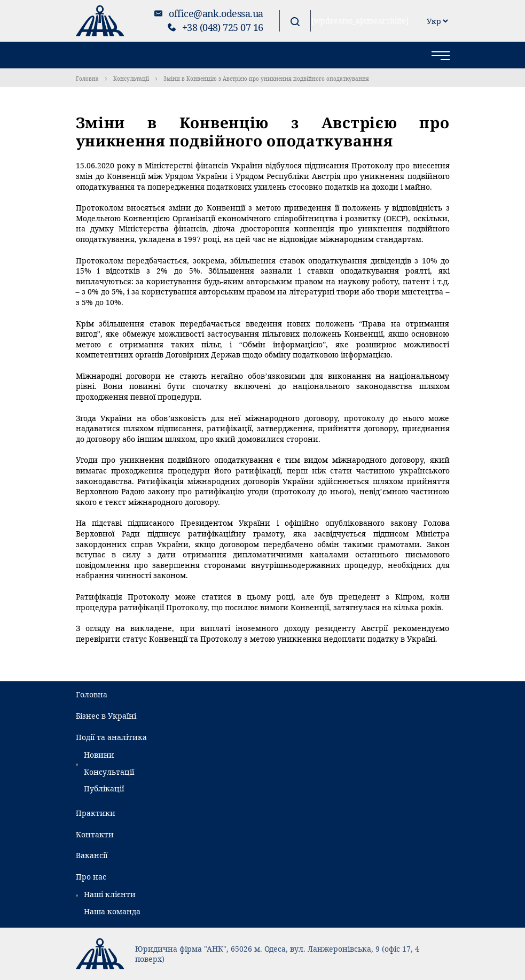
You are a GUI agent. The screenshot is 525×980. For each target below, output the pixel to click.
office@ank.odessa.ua (216, 13)
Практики (96, 813)
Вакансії (92, 855)
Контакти (95, 834)
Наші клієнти (110, 894)
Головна (87, 79)
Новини (99, 755)
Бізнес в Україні (106, 716)
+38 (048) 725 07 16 (223, 27)
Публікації (104, 788)
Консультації (131, 79)
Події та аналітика (111, 737)
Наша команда (112, 911)
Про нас (91, 877)
